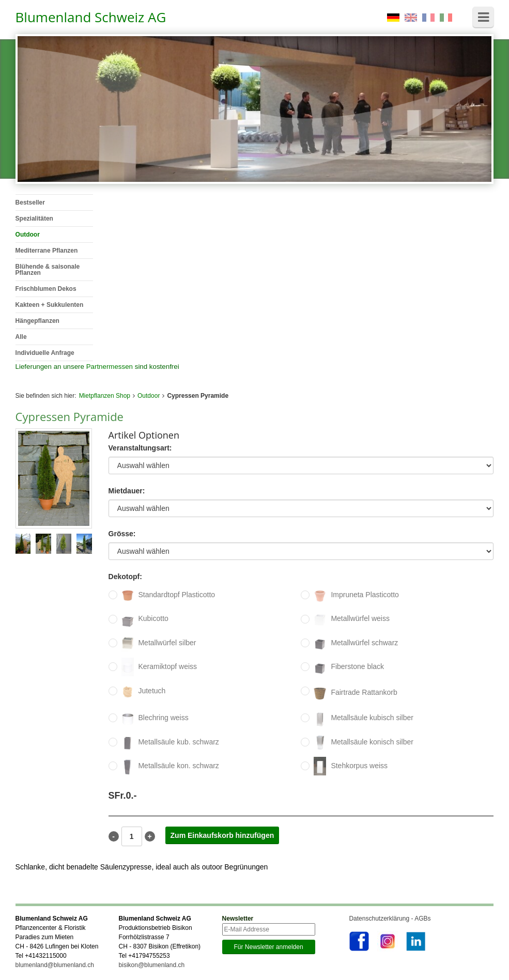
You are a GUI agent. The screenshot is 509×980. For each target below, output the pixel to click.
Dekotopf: (125, 577)
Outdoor (149, 396)
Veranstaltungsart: (140, 448)
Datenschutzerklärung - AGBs (390, 919)
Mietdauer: (127, 491)
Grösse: (122, 534)
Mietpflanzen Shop (105, 396)
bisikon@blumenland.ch (152, 965)
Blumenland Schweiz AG (91, 17)
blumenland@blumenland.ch (55, 965)
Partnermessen (110, 367)
